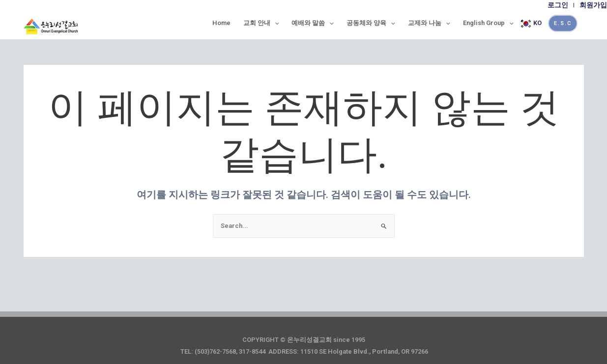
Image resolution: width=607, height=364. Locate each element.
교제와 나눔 (429, 23)
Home (221, 23)
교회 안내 (261, 23)
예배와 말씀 (313, 23)
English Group (488, 23)
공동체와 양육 (371, 23)
